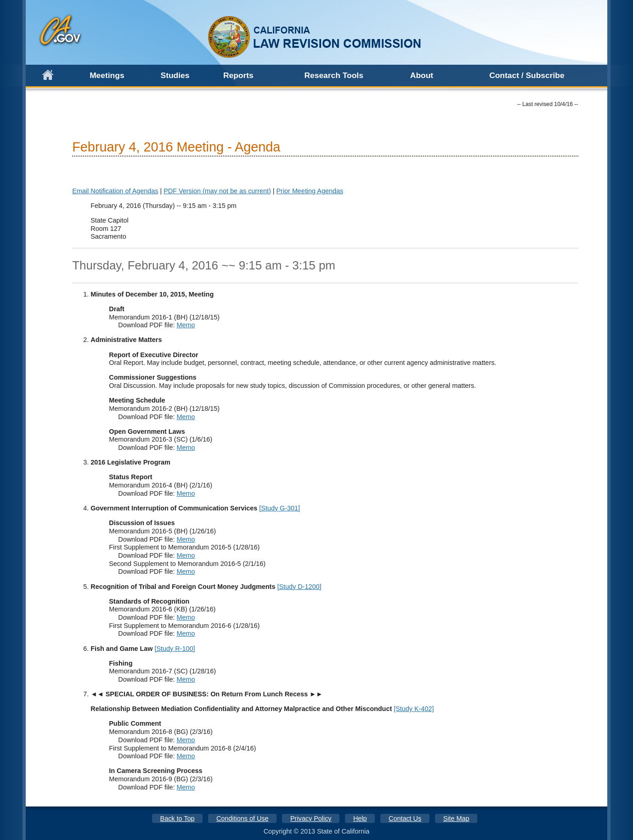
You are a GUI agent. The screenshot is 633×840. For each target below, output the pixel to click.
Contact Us (405, 818)
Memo (186, 325)
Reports (238, 75)
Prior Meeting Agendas (310, 191)
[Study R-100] (175, 649)
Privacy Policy (311, 818)
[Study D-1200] (299, 587)
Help (360, 818)
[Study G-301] (280, 508)
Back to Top (178, 818)
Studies (175, 75)
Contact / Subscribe (527, 75)
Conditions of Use (243, 818)
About (422, 75)
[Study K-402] (414, 709)
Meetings (107, 75)
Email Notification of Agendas (115, 191)
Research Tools (334, 75)
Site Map (456, 818)
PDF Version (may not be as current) (217, 191)
